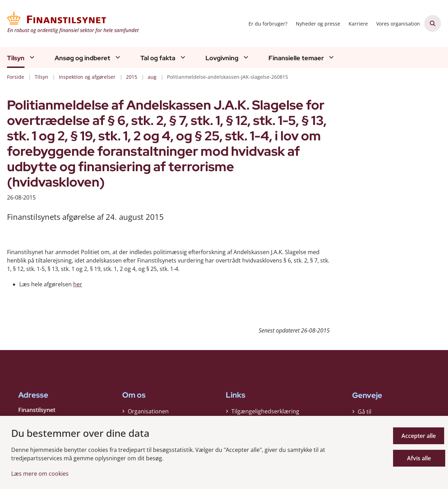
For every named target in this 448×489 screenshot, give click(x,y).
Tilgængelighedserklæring (265, 413)
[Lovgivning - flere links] (245, 57)
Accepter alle (420, 436)
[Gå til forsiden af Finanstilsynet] (73, 23)
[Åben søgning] (433, 23)
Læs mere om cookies (40, 474)
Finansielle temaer (296, 58)
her (78, 284)
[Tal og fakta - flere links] (182, 57)
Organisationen (148, 413)
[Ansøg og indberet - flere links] (117, 57)
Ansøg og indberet (82, 58)
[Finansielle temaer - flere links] (330, 57)
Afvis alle (420, 458)
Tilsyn (16, 58)
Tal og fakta (158, 58)
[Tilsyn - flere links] (31, 57)
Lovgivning (222, 58)
